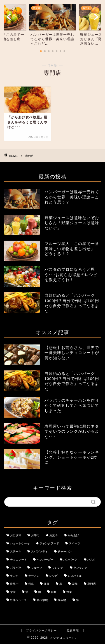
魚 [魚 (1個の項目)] (78, 600)
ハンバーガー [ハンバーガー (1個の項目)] (45, 560)
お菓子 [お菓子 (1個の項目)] (53, 535)
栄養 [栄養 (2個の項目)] (13, 592)
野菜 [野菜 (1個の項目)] (69, 592)
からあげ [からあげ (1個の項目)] (73, 535)
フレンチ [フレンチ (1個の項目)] (58, 568)
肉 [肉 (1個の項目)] (39, 592)
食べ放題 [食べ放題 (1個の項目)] (42, 600)
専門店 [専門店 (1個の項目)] (92, 584)
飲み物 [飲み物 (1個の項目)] (62, 600)
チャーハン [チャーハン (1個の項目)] (65, 551)
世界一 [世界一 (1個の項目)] (14, 584)
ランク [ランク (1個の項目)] (14, 576)
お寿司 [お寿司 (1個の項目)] (35, 535)
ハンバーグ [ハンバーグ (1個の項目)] (70, 560)
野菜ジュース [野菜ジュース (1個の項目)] (18, 600)
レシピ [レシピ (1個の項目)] (53, 576)
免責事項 (73, 630)
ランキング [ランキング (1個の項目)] (80, 568)
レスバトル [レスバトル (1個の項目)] (75, 576)
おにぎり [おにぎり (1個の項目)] (16, 535)
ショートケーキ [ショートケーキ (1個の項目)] (20, 543)
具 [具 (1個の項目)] (61, 584)
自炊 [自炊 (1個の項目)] (54, 592)
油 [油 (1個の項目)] (27, 592)
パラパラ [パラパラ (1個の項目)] (16, 568)
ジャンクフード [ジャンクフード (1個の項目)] (49, 543)
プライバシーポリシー (41, 630)
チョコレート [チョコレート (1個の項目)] (18, 560)
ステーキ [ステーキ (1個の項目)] (16, 551)
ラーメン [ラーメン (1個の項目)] (34, 576)
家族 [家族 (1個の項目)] (75, 584)
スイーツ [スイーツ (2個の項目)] (74, 543)
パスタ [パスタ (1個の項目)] (92, 560)
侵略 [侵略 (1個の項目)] (31, 584)
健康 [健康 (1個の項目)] (46, 584)
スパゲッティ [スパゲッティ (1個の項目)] (39, 551)
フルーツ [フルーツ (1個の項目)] (37, 568)
